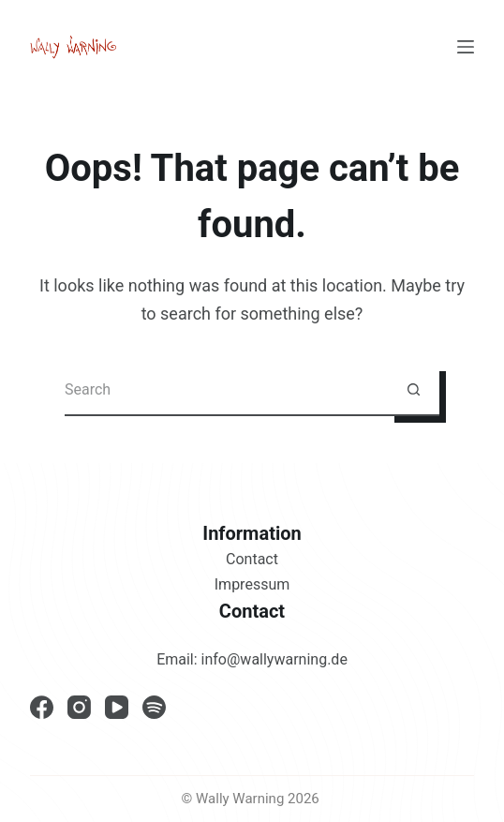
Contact (252, 559)
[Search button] (414, 390)
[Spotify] (154, 707)
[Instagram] (79, 707)
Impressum (252, 584)
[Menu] (466, 47)
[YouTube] (117, 707)
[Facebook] (42, 707)
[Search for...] (226, 390)
